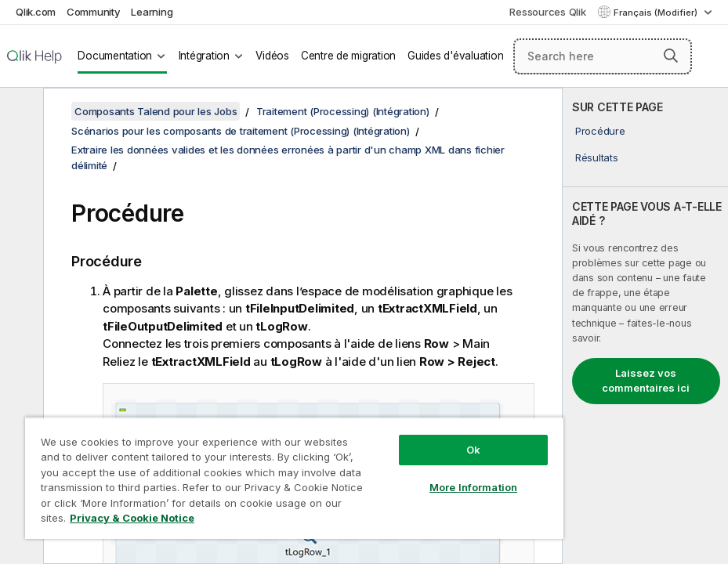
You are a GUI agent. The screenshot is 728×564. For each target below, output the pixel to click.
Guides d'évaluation (455, 56)
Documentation (115, 56)
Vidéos (272, 56)
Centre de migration (348, 56)
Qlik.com (36, 12)
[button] (671, 56)
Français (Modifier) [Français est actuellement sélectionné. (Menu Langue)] (657, 13)
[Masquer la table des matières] (20, 112)
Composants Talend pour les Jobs (156, 111)
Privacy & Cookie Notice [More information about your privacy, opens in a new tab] (132, 518)
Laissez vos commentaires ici (646, 381)
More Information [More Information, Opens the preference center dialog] (473, 487)
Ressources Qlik (547, 12)
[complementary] (645, 326)
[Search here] (603, 56)
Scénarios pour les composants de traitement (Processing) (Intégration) (241, 131)
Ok (473, 450)
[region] (294, 478)
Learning (152, 12)
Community (94, 12)
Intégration (204, 56)
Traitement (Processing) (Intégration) (343, 111)
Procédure (600, 131)
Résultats (597, 157)
